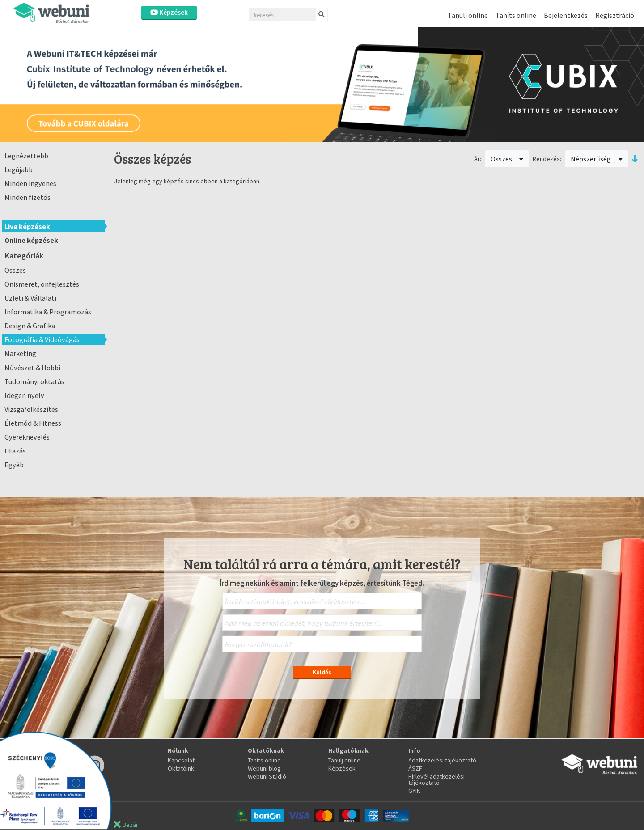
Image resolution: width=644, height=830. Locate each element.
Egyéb (14, 465)
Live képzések (27, 226)
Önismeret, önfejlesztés (42, 284)
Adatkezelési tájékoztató (442, 760)
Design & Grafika (30, 326)
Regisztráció (615, 15)
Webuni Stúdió (267, 776)
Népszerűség (597, 159)
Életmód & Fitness (33, 423)
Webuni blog (264, 768)
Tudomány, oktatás (34, 381)
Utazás (15, 451)
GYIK (414, 791)
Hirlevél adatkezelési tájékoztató (436, 779)
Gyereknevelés (27, 437)
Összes (15, 270)
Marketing (20, 353)
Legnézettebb (26, 156)
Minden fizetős (28, 197)
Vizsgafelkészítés (31, 409)
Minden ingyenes (30, 183)
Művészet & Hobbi (32, 368)
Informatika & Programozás (48, 312)
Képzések (169, 12)
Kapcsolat (181, 760)
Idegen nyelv (24, 395)
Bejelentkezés (566, 15)
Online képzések (31, 240)
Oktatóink (181, 768)
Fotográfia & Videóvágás (42, 339)
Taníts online (516, 15)
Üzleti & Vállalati (30, 298)
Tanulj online (468, 15)
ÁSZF (415, 768)
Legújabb (19, 169)
